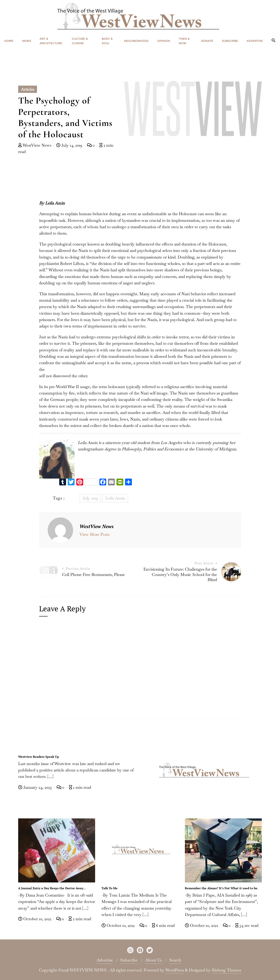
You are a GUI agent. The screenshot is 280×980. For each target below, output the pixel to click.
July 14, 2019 (70, 145)
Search (175, 960)
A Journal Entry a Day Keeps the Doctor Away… (52, 888)
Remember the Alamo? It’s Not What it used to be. (222, 888)
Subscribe (129, 960)
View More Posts (94, 534)
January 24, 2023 (35, 787)
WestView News (35, 145)
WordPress (175, 970)
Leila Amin (115, 498)
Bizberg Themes (226, 970)
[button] (274, 41)
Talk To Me (110, 888)
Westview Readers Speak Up (39, 757)
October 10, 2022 (35, 919)
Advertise (105, 960)
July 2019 (90, 498)
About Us (153, 960)
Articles (28, 89)
